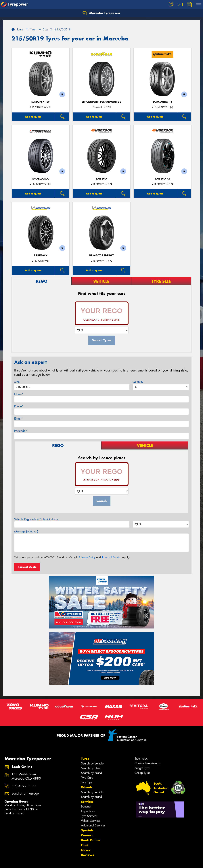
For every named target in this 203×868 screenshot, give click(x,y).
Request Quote (27, 567)
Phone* (19, 406)
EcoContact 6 (163, 102)
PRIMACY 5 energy (101, 255)
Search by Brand (91, 773)
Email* (19, 419)
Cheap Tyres (142, 773)
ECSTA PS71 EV (41, 102)
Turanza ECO (41, 179)
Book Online (91, 840)
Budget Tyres (142, 768)
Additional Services (93, 825)
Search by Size (90, 768)
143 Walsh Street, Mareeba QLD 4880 (26, 776)
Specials (87, 830)
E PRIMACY (41, 255)
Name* (19, 394)
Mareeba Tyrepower (101, 13)
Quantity (138, 382)
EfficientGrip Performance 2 (101, 102)
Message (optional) (26, 531)
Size (17, 382)
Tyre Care (87, 778)
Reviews (87, 855)
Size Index (141, 759)
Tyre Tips (87, 782)
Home (17, 29)
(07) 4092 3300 (24, 786)
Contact (87, 835)
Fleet (85, 845)
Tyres (85, 759)
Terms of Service (112, 557)
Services (87, 802)
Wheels (87, 787)
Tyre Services (89, 816)
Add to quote (33, 117)
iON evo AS (162, 179)
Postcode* (21, 431)
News (85, 850)
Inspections (88, 811)
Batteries (86, 806)
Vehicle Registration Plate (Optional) (37, 519)
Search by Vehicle (92, 763)
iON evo (101, 179)
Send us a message (25, 794)
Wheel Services (91, 821)
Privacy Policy (87, 557)
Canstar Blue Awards (148, 763)
